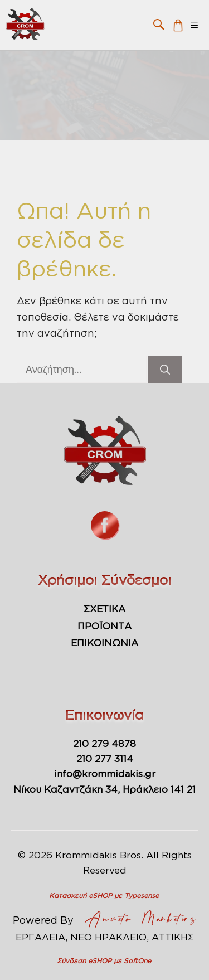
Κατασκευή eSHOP (81, 896)
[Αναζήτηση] (165, 369)
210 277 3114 (105, 758)
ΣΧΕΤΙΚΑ (104, 608)
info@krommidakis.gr (105, 773)
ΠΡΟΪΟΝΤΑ (104, 626)
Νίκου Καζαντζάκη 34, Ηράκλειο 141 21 (104, 789)
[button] (159, 24)
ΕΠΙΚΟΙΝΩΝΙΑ (104, 642)
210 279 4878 (104, 743)
